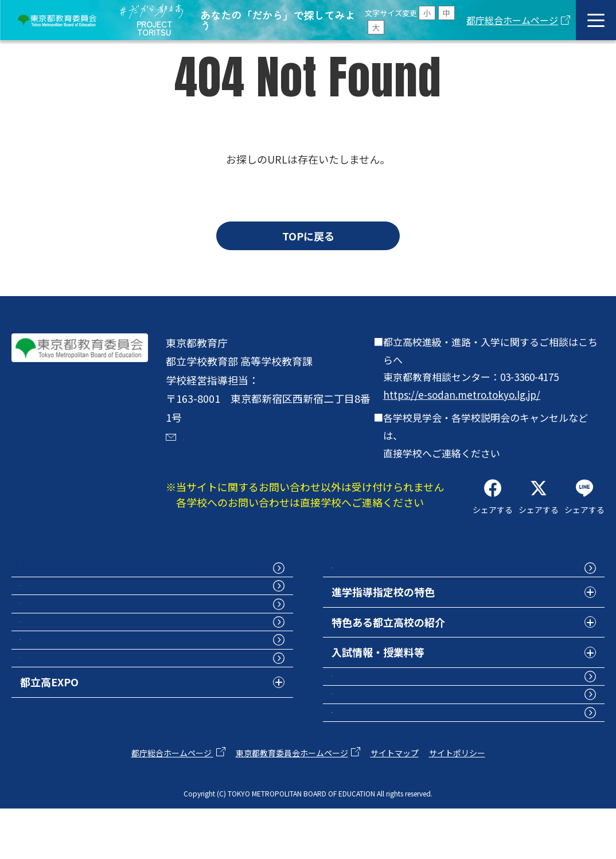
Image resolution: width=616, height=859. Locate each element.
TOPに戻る (308, 236)
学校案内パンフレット (72, 635)
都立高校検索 (51, 605)
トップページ (51, 575)
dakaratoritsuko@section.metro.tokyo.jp (264, 454)
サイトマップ (395, 803)
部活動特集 (46, 726)
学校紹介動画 (51, 666)
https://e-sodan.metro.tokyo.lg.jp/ (462, 394)
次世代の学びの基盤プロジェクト (409, 756)
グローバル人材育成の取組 (393, 696)
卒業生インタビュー (378, 726)
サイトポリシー (457, 803)
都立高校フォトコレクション (399, 575)
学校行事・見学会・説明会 (82, 696)
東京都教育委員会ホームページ (292, 803)
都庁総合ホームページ (512, 20)
